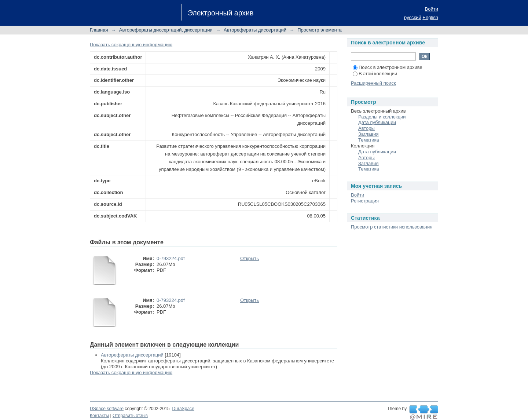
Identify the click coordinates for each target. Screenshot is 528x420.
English (430, 17)
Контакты (99, 416)
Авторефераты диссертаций (255, 30)
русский (413, 17)
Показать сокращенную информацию (131, 45)
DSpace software (107, 409)
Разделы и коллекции (382, 117)
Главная (99, 30)
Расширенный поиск (373, 83)
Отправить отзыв (130, 416)
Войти (432, 9)
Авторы (366, 128)
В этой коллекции (375, 74)
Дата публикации (377, 122)
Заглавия (368, 134)
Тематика (369, 140)
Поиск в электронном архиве (388, 67)
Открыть (250, 258)
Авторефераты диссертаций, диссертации (166, 30)
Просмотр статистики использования (392, 227)
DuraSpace (183, 409)
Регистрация (365, 201)
